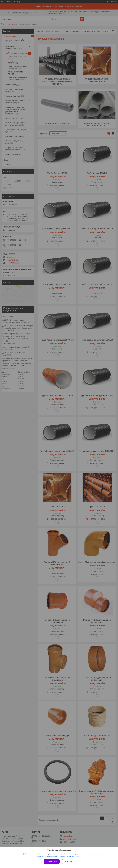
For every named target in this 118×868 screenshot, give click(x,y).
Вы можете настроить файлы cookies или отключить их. (58, 856)
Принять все (52, 861)
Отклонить (69, 861)
